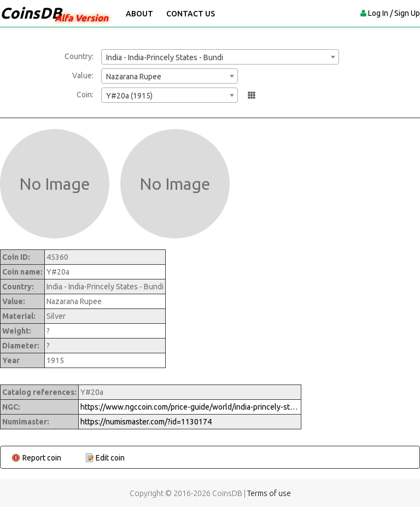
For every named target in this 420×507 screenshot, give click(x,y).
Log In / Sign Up (394, 13)
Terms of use (269, 493)
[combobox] (220, 57)
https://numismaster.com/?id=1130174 (146, 422)
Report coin (42, 458)
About (139, 14)
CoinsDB (31, 13)
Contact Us (191, 14)
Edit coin (110, 458)
